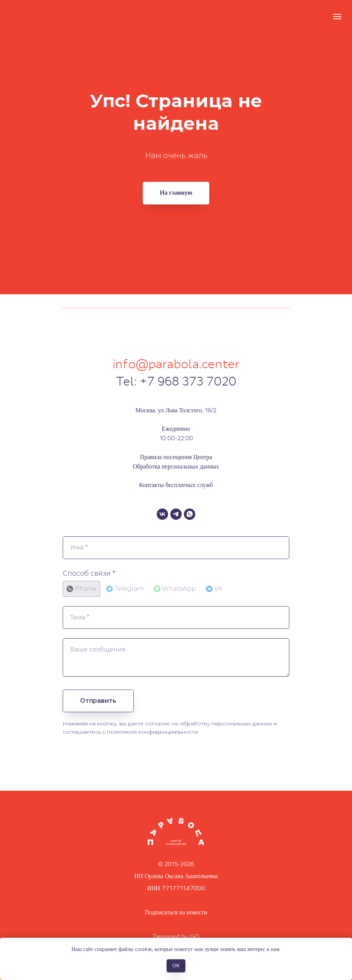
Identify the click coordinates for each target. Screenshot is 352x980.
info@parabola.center (176, 364)
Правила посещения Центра (176, 457)
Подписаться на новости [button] (176, 912)
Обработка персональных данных (176, 466)
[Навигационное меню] (337, 17)
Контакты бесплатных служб (176, 485)
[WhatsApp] (190, 514)
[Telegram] (176, 514)
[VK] (162, 514)
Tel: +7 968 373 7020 (176, 382)
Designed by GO (176, 936)
